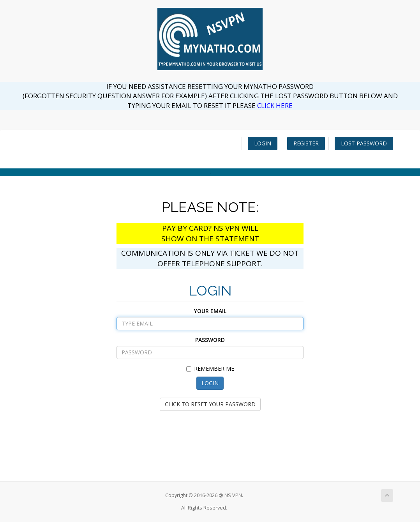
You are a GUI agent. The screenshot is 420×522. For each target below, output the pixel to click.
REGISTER (306, 143)
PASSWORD (210, 340)
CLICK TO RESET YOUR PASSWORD (210, 404)
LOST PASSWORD (364, 143)
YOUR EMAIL (210, 311)
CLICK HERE (275, 105)
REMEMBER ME (210, 369)
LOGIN (263, 143)
